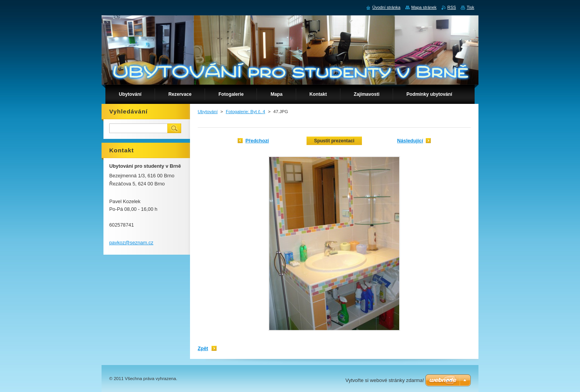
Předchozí (257, 141)
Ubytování (208, 112)
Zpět (203, 348)
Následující (410, 141)
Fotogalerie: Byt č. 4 (245, 112)
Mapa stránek (424, 7)
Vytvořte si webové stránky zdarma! (385, 380)
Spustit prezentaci (334, 141)
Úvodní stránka (386, 7)
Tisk (470, 7)
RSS (452, 7)
